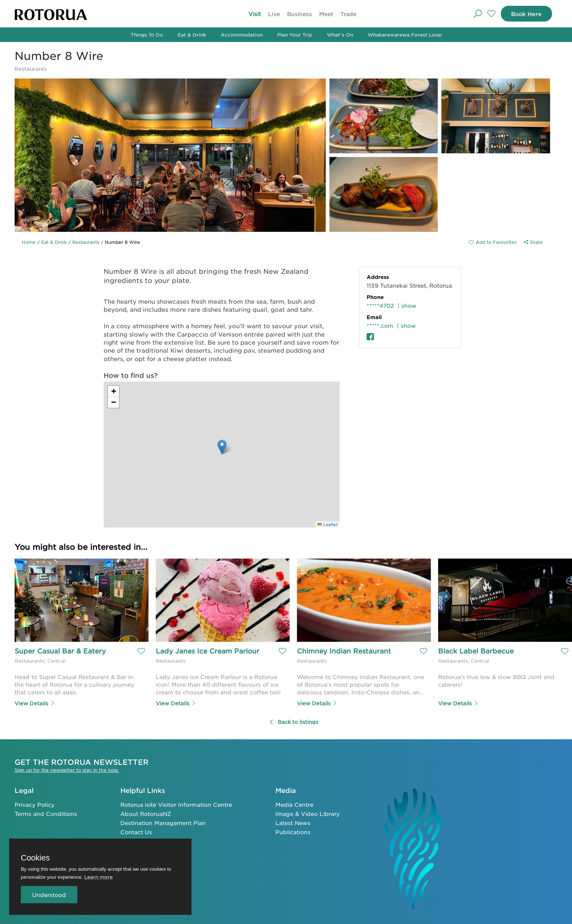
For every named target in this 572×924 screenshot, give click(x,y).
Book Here (525, 14)
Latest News (293, 822)
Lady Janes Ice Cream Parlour (208, 651)
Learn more (98, 877)
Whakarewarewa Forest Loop (405, 34)
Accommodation (242, 34)
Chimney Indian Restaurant (344, 651)
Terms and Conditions (46, 813)
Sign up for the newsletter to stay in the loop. (67, 770)
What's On (340, 34)
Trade (348, 14)
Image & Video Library (308, 813)
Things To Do (147, 34)
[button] (222, 447)
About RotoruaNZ (146, 813)
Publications (293, 831)
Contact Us (136, 831)
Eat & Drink (192, 34)
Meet (326, 14)
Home (29, 242)
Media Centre (294, 804)
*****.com (380, 325)
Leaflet (328, 524)
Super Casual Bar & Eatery (60, 651)
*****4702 (380, 305)
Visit (255, 14)
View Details (35, 703)
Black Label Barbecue (476, 651)
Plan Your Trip (295, 34)
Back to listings (293, 722)
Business (299, 14)
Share (533, 242)
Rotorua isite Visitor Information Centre (176, 804)
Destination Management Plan (163, 822)
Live (274, 14)
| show (407, 305)
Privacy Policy (34, 804)
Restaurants (86, 242)
